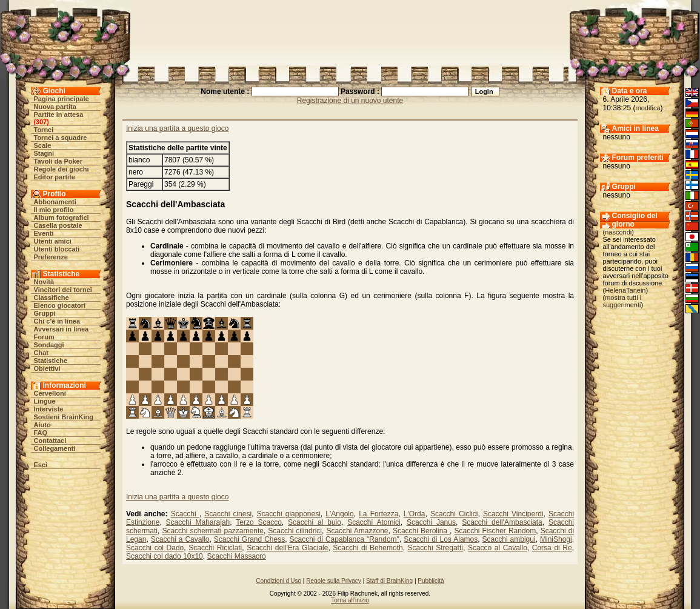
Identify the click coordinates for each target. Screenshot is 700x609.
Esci (41, 465)
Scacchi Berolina (421, 531)
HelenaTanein (625, 290)
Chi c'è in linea (57, 321)
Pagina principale (62, 99)
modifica (648, 108)
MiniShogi (556, 539)
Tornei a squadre (61, 138)
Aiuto (42, 425)
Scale (43, 145)
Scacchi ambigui (509, 539)
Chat (41, 353)
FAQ (41, 433)
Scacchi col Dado (155, 548)
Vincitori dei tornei (63, 290)
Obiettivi (47, 368)
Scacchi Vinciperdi (513, 514)
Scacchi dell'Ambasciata (502, 522)
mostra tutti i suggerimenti (622, 301)
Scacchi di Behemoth (368, 548)
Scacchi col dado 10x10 (165, 556)
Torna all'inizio (350, 600)
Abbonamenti (55, 202)
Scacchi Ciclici (454, 514)
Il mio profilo (54, 210)
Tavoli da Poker (58, 161)
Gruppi (45, 313)
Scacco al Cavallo (498, 548)
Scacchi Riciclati (215, 548)
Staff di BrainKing (389, 581)
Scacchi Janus (431, 522)
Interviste (49, 409)
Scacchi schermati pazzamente (213, 531)
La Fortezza (378, 514)
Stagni (44, 153)
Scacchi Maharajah (198, 522)
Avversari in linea (62, 329)
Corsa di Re (552, 548)
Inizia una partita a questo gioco (177, 128)
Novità (44, 282)
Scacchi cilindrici (295, 531)
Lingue (45, 401)
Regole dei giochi (62, 169)
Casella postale (58, 225)
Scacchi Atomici (374, 522)
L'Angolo (339, 514)
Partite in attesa (59, 115)
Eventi (44, 233)
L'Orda (415, 514)
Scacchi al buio (315, 522)
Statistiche (51, 361)
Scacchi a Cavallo (180, 539)
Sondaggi (49, 345)
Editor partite (55, 177)
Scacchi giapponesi (289, 514)
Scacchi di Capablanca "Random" (345, 539)
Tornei (44, 130)
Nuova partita (55, 107)
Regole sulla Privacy (334, 581)
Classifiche (52, 298)
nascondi (618, 232)
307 (41, 122)
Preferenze (51, 257)
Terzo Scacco (259, 522)
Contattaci (50, 441)
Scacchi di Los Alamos (441, 539)
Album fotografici (62, 218)
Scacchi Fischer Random (495, 531)
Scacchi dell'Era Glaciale (287, 548)
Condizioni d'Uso (278, 581)
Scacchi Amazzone (357, 531)
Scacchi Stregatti (435, 548)
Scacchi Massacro (236, 556)
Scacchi (185, 514)
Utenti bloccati (57, 249)
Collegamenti (55, 448)
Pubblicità (431, 581)
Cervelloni (50, 393)
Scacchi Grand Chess (249, 539)
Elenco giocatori (60, 305)
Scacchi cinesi (228, 514)
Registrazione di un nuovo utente (350, 101)
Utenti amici (53, 241)
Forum (44, 337)
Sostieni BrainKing (64, 417)
